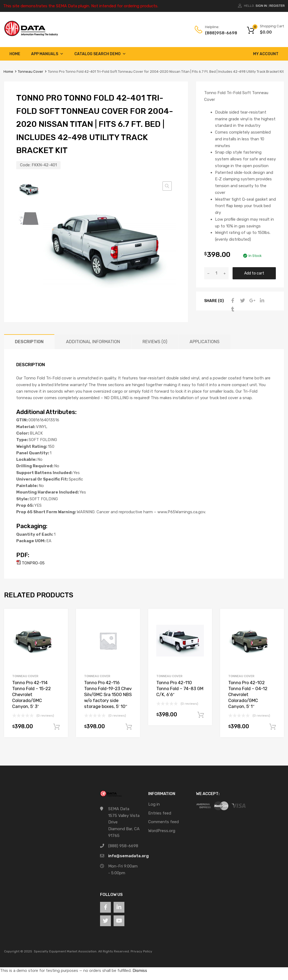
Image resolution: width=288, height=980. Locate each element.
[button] (167, 186)
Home (15, 54)
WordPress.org (162, 831)
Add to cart (254, 273)
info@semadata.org (128, 856)
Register (277, 6)
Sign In (261, 6)
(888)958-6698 (218, 33)
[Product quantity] (216, 273)
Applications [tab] (205, 342)
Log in (154, 804)
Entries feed (160, 813)
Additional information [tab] (93, 342)
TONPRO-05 (30, 563)
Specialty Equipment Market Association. (66, 951)
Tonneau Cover (31, 72)
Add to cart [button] (57, 727)
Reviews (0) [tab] (155, 342)
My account (266, 54)
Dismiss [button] (140, 971)
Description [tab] (29, 342)
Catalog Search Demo (100, 54)
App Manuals (47, 54)
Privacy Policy (141, 951)
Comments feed (163, 822)
